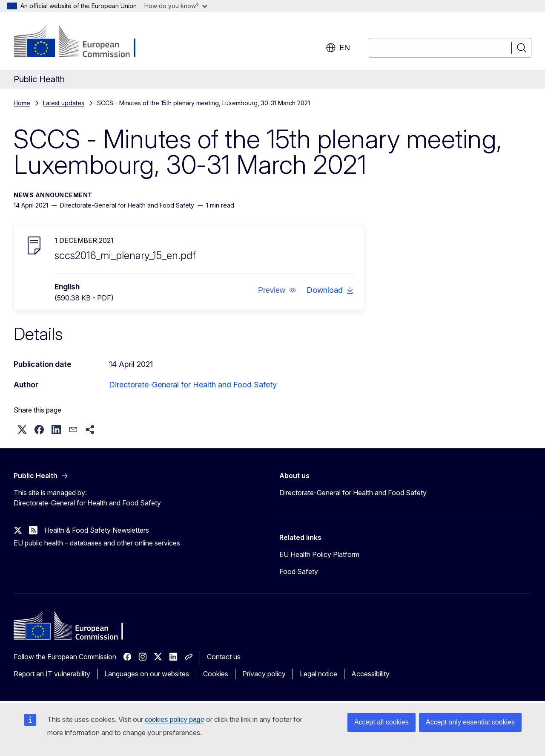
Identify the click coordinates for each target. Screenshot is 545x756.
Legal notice (318, 674)
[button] (277, 290)
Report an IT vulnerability (52, 674)
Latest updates (64, 103)
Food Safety (299, 571)
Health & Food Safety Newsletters (97, 530)
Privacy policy (264, 674)
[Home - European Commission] (82, 43)
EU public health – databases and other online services (97, 543)
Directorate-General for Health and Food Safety (193, 385)
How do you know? (176, 6)
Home (22, 103)
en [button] (338, 48)
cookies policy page (175, 720)
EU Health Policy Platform (319, 554)
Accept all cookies (381, 722)
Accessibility (370, 674)
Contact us (224, 657)
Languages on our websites (147, 674)
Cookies (216, 674)
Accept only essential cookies (470, 722)
